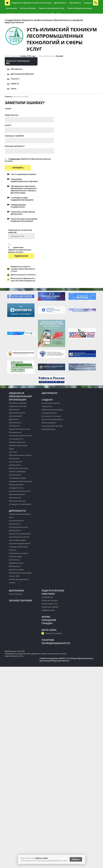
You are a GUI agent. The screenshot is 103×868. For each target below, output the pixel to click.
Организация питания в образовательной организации (20, 494)
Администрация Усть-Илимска (23, 275)
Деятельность (60, 3)
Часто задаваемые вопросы (24, 174)
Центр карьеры (16, 594)
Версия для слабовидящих (18, 61)
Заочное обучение (28, 8)
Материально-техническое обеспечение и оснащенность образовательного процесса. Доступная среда (24, 189)
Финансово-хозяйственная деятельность (23, 213)
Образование (15, 423)
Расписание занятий (51, 403)
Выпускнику (12, 8)
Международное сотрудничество (18, 206)
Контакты (11, 14)
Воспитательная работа (52, 419)
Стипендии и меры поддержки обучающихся (22, 199)
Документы (14, 419)
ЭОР (52, 14)
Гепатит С (15, 79)
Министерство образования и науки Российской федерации (23, 279)
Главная (8, 96)
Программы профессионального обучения (24, 180)
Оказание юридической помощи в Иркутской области (20, 547)
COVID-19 (15, 84)
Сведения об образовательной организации (31, 3)
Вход (59, 14)
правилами (15, 159)
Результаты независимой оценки (33, 14)
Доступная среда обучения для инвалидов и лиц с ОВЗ (20, 573)
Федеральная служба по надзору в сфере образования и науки (23, 269)
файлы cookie (42, 858)
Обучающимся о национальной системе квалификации (52, 426)
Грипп (14, 89)
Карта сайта (49, 630)
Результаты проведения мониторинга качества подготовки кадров (20, 537)
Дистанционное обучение (22, 74)
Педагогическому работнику (52, 8)
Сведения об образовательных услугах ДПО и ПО (50, 600)
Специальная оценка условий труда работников (18, 556)
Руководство (15, 426)
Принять (76, 859)
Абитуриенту (75, 3)
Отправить (18, 168)
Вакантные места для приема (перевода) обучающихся (24, 220)
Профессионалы (16, 563)
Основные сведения (18, 403)
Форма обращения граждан (80, 8)
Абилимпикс (15, 566)
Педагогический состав (19, 429)
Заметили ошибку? (21, 96)
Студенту (88, 3)
